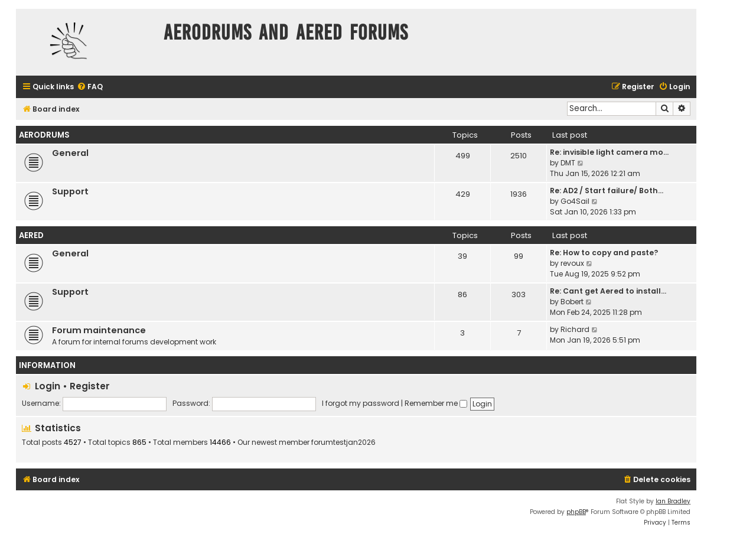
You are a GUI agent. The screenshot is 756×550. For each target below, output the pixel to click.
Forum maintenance (99, 330)
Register (90, 386)
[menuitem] (90, 87)
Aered (31, 235)
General (70, 153)
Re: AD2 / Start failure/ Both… (607, 191)
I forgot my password (361, 403)
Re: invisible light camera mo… (609, 152)
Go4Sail (575, 201)
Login (48, 386)
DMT (568, 163)
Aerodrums (44, 135)
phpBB (576, 512)
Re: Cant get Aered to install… (608, 291)
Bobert (572, 302)
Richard (575, 329)
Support (70, 191)
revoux (572, 263)
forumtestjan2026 (343, 442)
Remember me (436, 403)
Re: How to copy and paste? (604, 253)
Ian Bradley (673, 501)
